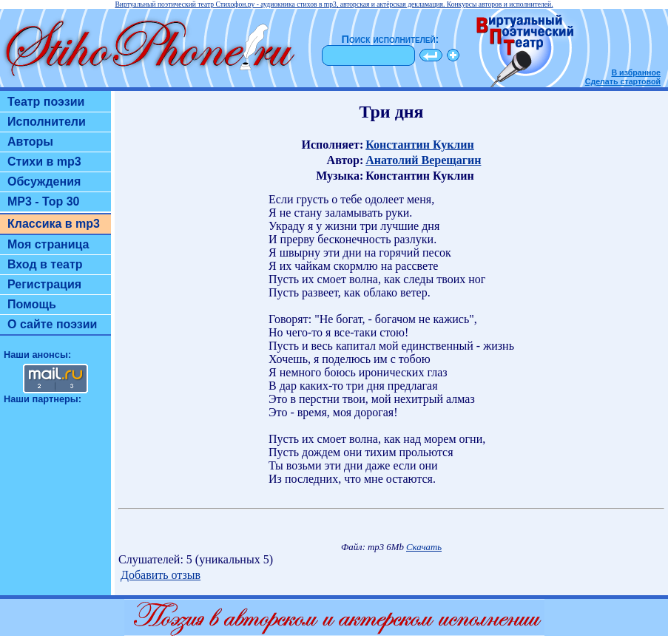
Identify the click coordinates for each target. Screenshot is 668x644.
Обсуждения (44, 182)
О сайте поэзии (52, 324)
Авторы (30, 142)
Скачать (424, 547)
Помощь (32, 304)
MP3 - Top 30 (44, 201)
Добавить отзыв (161, 575)
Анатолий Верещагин (423, 160)
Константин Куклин (420, 145)
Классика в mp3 (54, 224)
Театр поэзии (46, 102)
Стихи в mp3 (44, 162)
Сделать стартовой (623, 81)
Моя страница (48, 244)
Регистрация (44, 284)
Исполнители (47, 122)
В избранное (636, 72)
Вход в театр (45, 264)
